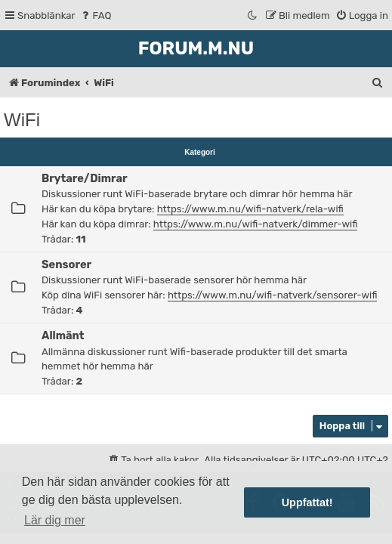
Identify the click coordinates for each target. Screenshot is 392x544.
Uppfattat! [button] (307, 502)
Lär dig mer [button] (55, 520)
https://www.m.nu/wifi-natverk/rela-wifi (250, 209)
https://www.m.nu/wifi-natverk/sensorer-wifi (272, 295)
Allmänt (63, 335)
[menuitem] (96, 15)
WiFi (22, 120)
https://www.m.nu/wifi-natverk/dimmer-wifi (256, 224)
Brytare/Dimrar (85, 178)
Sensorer (66, 264)
